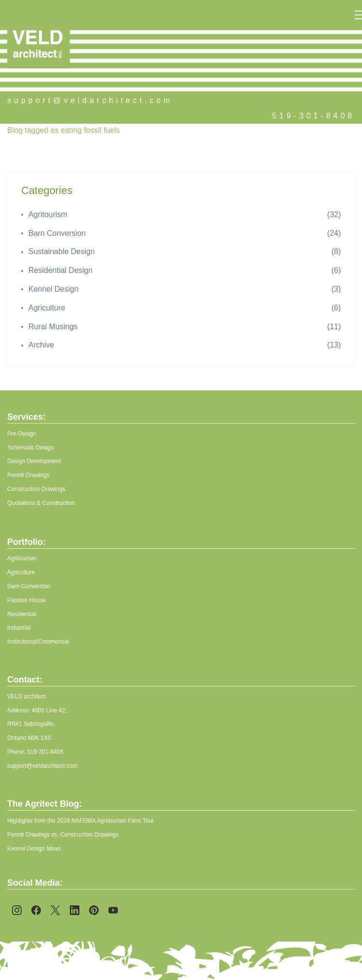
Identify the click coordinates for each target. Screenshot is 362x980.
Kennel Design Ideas (34, 849)
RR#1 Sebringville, (31, 724)
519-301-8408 (313, 116)
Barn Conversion (57, 233)
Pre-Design (22, 434)
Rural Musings (53, 327)
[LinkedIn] (75, 910)
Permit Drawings (28, 475)
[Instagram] (17, 910)
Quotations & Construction (41, 503)
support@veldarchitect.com (90, 100)
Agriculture (47, 308)
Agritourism (48, 214)
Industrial (19, 628)
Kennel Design (53, 289)
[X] (55, 910)
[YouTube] (113, 910)
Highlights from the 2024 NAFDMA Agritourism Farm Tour (81, 821)
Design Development (34, 461)
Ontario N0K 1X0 (29, 738)
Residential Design (60, 270)
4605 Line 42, (49, 710)
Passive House (26, 600)
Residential (21, 614)
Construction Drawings (36, 489)
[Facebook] (36, 910)
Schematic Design (31, 448)
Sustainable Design (62, 251)
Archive (41, 345)
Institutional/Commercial (38, 642)
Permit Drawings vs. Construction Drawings (64, 835)
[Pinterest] (94, 910)
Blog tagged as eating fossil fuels (64, 130)
